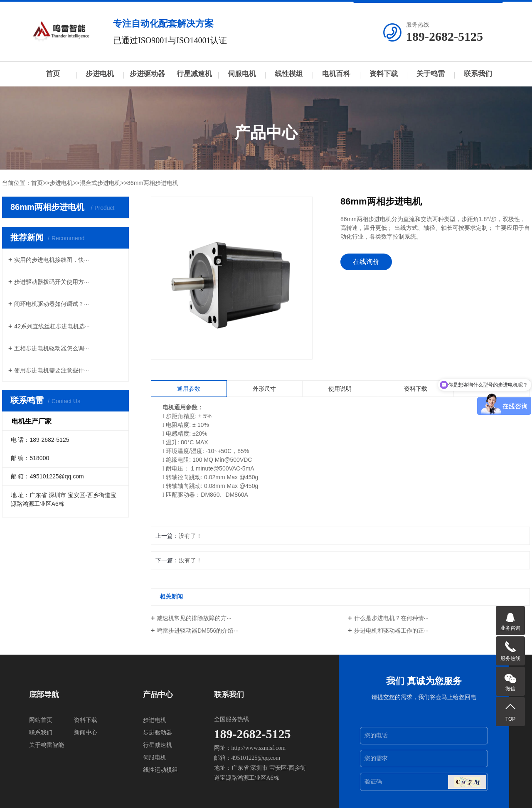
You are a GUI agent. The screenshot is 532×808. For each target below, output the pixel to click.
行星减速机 (194, 74)
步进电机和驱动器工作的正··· (392, 631)
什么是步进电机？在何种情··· (392, 618)
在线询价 (366, 262)
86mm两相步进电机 (153, 183)
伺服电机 (242, 74)
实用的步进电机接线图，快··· (52, 260)
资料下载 (384, 74)
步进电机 (100, 74)
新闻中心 (86, 733)
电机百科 (336, 74)
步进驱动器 (147, 74)
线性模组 (289, 74)
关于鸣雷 (431, 74)
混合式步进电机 (100, 183)
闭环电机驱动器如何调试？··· (52, 304)
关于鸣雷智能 (47, 745)
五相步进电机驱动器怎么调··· (52, 348)
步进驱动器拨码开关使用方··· (52, 282)
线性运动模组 (160, 770)
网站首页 (41, 720)
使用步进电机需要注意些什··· (52, 370)
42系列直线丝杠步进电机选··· (52, 326)
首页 (53, 74)
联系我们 (478, 74)
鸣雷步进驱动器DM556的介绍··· (198, 631)
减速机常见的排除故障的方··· (194, 618)
